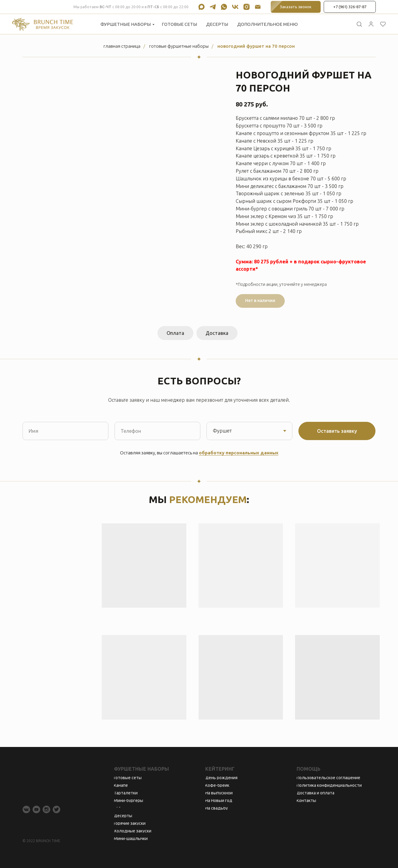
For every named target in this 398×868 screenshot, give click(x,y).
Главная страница (122, 46)
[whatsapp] (224, 7)
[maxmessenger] (201, 7)
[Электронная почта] (258, 7)
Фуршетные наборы (126, 24)
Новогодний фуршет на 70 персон (256, 46)
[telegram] (213, 7)
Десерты (217, 24)
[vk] (235, 7)
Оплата (175, 333)
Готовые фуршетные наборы (179, 46)
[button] (359, 24)
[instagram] (247, 7)
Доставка (217, 333)
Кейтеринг (220, 769)
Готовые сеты (179, 24)
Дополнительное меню (268, 24)
